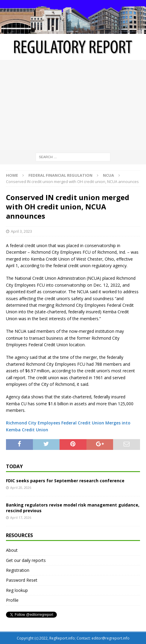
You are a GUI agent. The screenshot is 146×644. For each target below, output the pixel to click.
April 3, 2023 (21, 231)
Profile (12, 600)
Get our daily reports (26, 560)
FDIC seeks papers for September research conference (65, 481)
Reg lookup (17, 590)
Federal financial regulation (60, 175)
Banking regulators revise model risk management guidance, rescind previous (73, 508)
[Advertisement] (73, 105)
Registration (18, 570)
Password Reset (22, 580)
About (12, 550)
